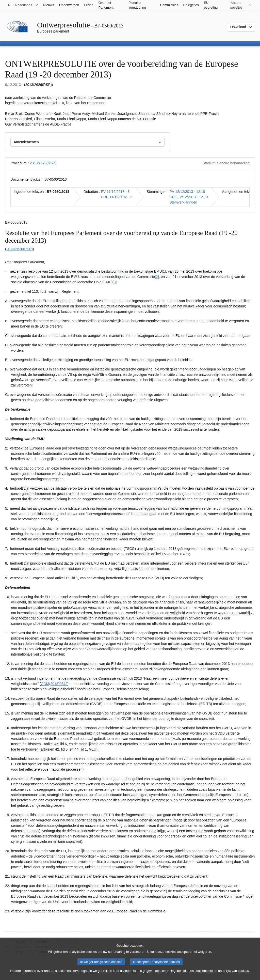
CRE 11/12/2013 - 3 (117, 197)
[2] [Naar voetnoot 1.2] (157, 277)
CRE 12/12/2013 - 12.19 (189, 197)
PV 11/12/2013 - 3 (115, 192)
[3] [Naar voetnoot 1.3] (115, 282)
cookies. (244, 976)
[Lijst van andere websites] (239, 5)
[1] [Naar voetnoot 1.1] (164, 271)
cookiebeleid (204, 976)
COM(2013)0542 (54, 684)
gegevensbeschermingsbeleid (164, 976)
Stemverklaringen (183, 202)
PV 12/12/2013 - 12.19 (187, 192)
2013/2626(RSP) (43, 163)
